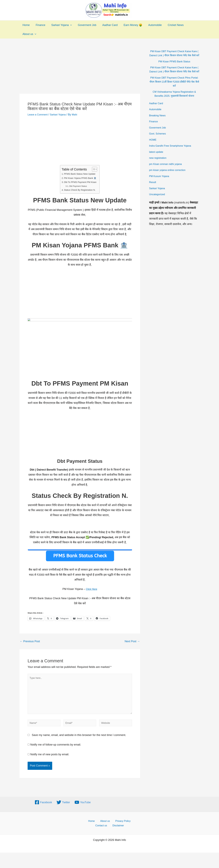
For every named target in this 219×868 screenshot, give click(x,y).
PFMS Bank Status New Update (80, 174)
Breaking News (158, 124)
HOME (153, 148)
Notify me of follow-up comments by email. (56, 749)
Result (153, 190)
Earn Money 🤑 (130, 25)
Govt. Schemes (158, 142)
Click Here (92, 589)
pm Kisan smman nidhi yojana (167, 172)
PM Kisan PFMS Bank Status (174, 66)
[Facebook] (43, 807)
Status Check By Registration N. (80, 190)
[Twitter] (63, 807)
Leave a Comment (39, 115)
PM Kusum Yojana (160, 184)
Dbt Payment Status (78, 186)
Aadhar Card (107, 25)
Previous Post (30, 641)
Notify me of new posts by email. (50, 759)
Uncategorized (158, 202)
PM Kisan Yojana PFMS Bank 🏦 (80, 178)
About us (29, 34)
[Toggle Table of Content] (95, 169)
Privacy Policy (120, 825)
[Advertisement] (80, 72)
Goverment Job (85, 25)
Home (26, 25)
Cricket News (171, 25)
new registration (159, 166)
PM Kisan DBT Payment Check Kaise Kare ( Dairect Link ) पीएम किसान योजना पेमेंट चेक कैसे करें (174, 55)
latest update (157, 160)
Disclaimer (118, 831)
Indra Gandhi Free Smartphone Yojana (172, 154)
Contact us (102, 831)
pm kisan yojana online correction (169, 178)
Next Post (132, 641)
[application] (69, 25)
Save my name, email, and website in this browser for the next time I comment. (79, 739)
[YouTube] (83, 807)
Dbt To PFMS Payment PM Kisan (80, 182)
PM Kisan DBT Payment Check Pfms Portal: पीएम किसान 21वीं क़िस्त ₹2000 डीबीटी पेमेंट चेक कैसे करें (174, 90)
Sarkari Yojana (60, 25)
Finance (40, 25)
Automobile (151, 25)
